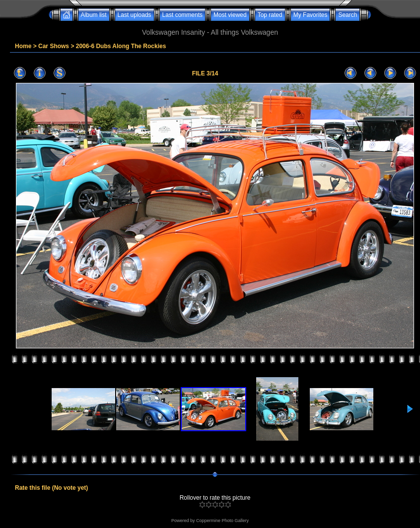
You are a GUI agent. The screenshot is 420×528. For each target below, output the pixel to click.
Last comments (182, 15)
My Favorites (311, 15)
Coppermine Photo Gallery (222, 521)
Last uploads (135, 15)
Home (23, 46)
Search (348, 15)
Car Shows (54, 46)
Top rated (270, 15)
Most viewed (230, 15)
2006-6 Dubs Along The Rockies (121, 46)
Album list (94, 15)
